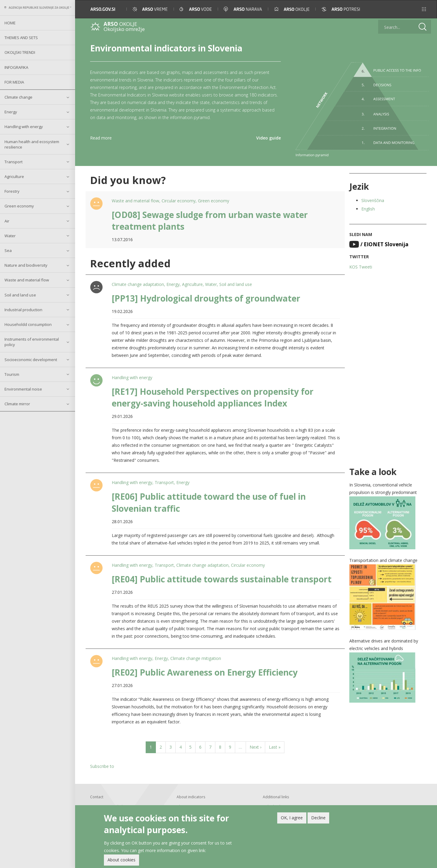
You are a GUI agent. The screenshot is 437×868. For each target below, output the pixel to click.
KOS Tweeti (361, 267)
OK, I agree (292, 818)
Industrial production (23, 310)
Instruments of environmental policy (32, 342)
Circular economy (179, 201)
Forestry (12, 191)
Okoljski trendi (20, 52)
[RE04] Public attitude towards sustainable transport (222, 579)
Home (10, 23)
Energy (11, 112)
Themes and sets (21, 38)
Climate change (18, 97)
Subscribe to (102, 766)
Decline (318, 818)
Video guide (269, 138)
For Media (14, 82)
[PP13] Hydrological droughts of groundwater (206, 298)
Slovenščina (373, 200)
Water (10, 236)
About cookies (121, 860)
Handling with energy (24, 127)
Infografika (16, 67)
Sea (8, 250)
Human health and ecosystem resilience (32, 144)
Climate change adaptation (138, 284)
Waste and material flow (27, 280)
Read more (101, 138)
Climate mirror (17, 404)
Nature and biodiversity (26, 265)
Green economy (19, 206)
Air (7, 221)
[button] (424, 9)
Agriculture (14, 176)
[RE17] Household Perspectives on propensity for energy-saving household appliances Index (213, 397)
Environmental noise (23, 389)
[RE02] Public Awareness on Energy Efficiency (205, 672)
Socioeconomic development (31, 360)
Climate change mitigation (196, 658)
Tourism (12, 374)
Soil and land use (20, 295)
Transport (14, 162)
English (368, 209)
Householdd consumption (28, 324)
